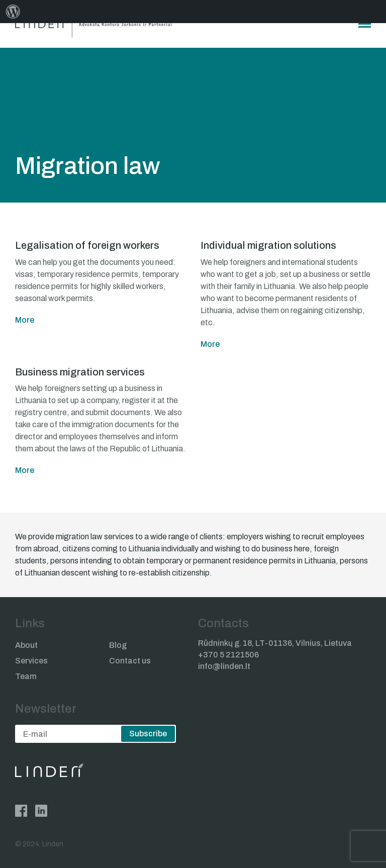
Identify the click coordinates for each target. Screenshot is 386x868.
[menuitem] (13, 12)
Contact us (130, 661)
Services (31, 661)
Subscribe (148, 734)
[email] (95, 734)
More (25, 320)
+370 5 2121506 (228, 655)
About (26, 645)
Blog (118, 645)
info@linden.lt (224, 666)
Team (26, 676)
